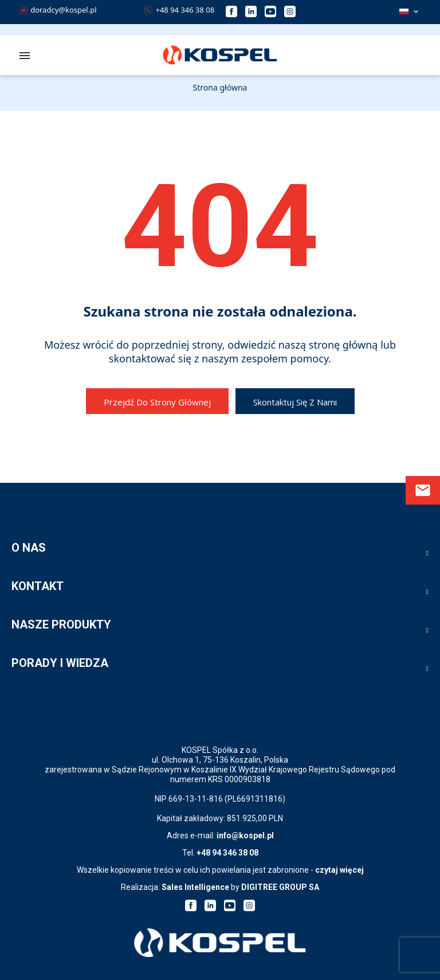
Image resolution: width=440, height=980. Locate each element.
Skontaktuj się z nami (295, 402)
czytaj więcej (339, 870)
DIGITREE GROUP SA (280, 887)
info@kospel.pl (245, 835)
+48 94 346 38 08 (179, 10)
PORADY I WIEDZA (60, 663)
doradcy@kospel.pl (58, 10)
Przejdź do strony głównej (157, 402)
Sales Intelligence (195, 887)
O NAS (29, 548)
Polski (404, 11)
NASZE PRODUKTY (61, 624)
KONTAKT (38, 586)
